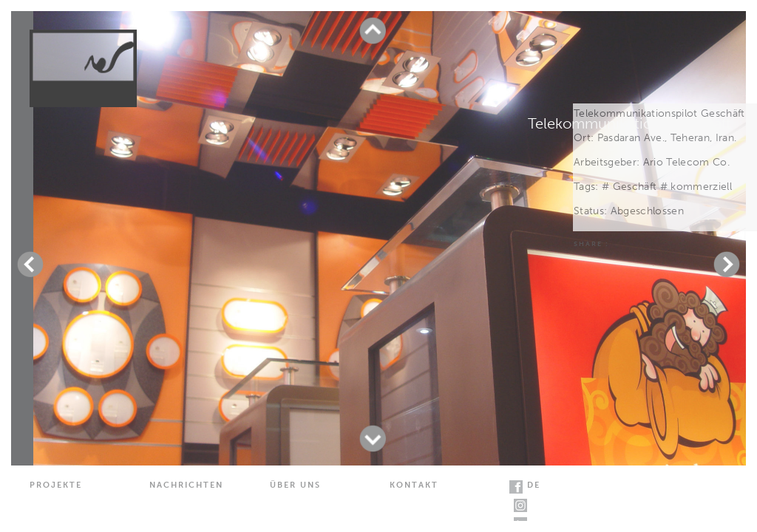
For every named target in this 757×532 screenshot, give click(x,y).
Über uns (295, 485)
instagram (520, 505)
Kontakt (414, 485)
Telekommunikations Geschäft (629, 123)
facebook (516, 487)
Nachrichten (186, 485)
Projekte (56, 485)
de (534, 485)
